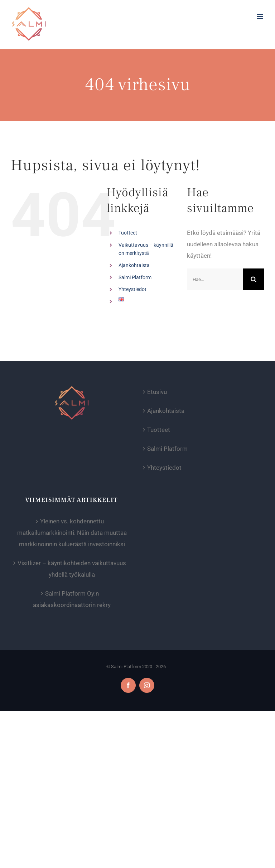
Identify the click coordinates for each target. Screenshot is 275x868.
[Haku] (254, 279)
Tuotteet (128, 233)
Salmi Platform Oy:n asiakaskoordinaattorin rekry (72, 599)
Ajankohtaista (134, 265)
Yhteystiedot (132, 289)
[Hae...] (215, 279)
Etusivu (157, 392)
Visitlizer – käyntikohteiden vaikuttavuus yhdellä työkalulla (72, 569)
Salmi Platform (135, 277)
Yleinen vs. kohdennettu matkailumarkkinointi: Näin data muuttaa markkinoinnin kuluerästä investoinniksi (72, 533)
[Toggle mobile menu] (260, 17)
